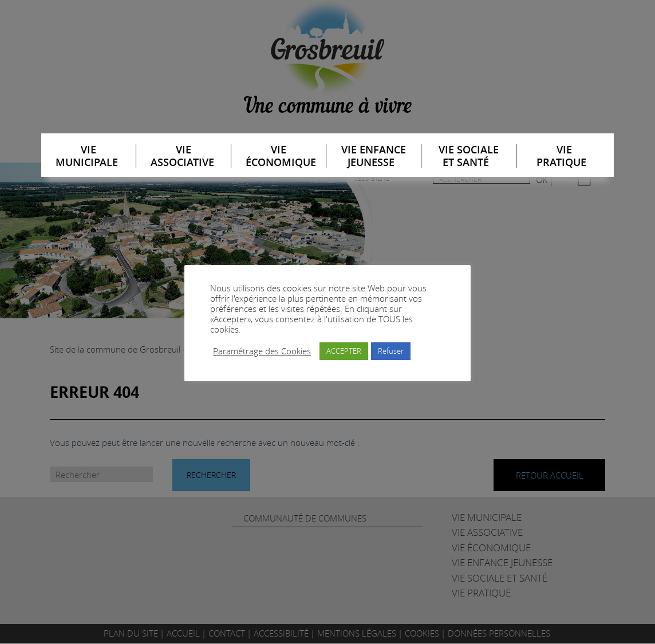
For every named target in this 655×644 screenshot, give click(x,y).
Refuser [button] (391, 351)
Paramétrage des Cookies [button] (262, 351)
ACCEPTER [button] (344, 351)
